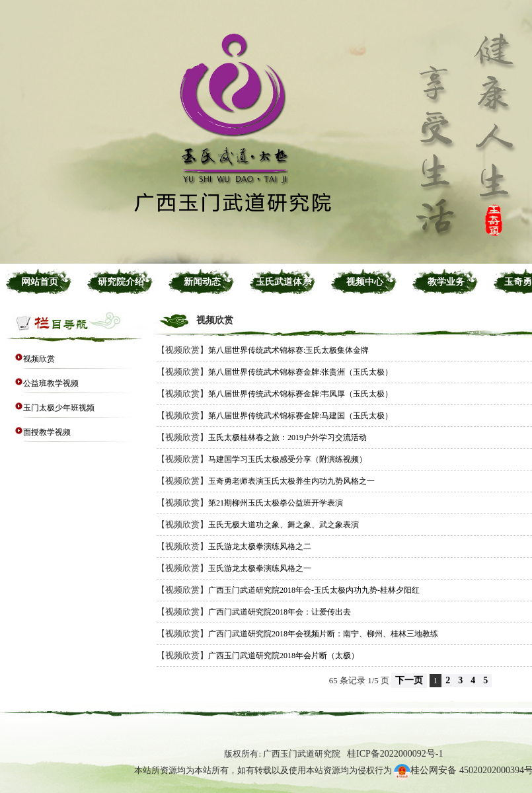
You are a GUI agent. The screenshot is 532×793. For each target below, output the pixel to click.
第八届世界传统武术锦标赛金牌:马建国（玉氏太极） (300, 416)
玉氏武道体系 (284, 282)
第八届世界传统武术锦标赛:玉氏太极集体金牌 (288, 350)
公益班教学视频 (51, 383)
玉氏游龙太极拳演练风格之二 (260, 547)
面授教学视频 (47, 432)
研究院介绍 (121, 282)
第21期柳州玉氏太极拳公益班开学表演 (276, 503)
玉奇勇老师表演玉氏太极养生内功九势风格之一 (291, 481)
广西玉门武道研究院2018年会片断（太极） (284, 656)
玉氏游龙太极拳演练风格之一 (260, 568)
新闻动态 (202, 282)
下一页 (409, 680)
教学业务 (446, 282)
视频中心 (365, 282)
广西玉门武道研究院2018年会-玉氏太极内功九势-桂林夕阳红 (314, 590)
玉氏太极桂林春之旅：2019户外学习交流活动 (287, 437)
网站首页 (40, 282)
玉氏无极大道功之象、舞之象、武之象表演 (284, 525)
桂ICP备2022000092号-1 (395, 754)
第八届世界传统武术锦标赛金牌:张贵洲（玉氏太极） (300, 372)
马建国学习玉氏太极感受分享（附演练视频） (287, 459)
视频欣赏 (39, 359)
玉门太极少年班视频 (59, 408)
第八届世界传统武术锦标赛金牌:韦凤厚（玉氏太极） (300, 394)
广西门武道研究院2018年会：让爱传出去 (280, 612)
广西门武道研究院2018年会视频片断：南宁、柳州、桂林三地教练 (323, 634)
